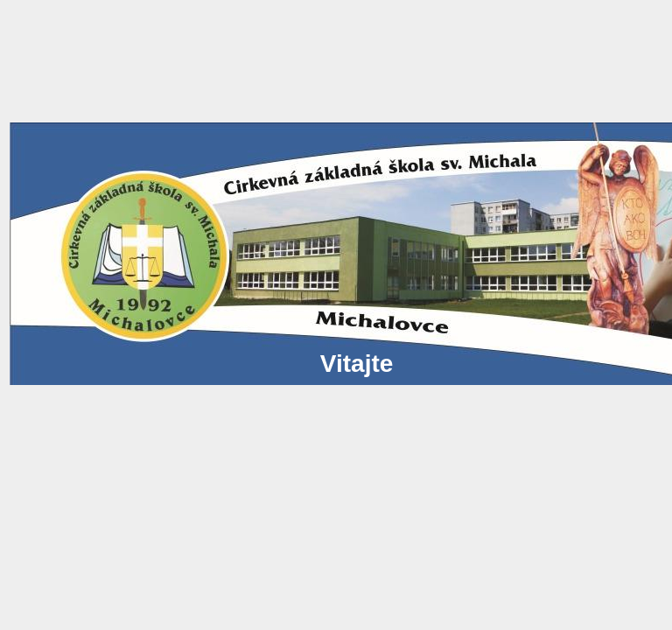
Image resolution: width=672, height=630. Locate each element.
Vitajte (200, 364)
